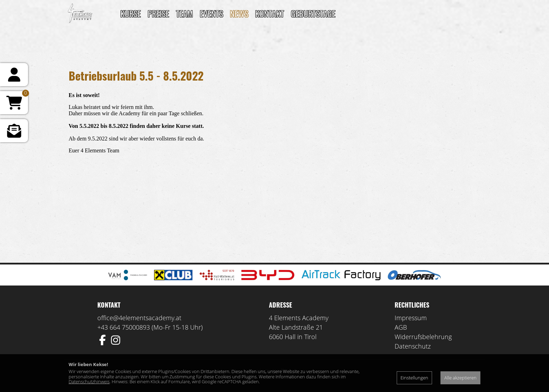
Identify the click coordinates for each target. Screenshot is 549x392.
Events (211, 13)
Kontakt (270, 13)
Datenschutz (413, 346)
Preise (158, 13)
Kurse (131, 13)
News (239, 13)
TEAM (185, 13)
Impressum (411, 318)
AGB (401, 327)
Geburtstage (313, 13)
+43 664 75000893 (124, 327)
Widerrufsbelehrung (423, 337)
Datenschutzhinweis (89, 381)
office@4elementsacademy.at (139, 318)
